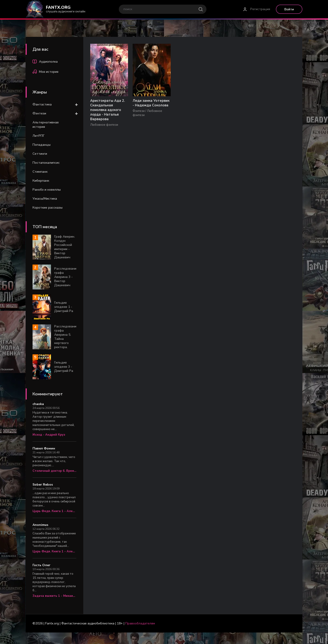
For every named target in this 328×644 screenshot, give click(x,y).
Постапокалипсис (46, 163)
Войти (289, 9)
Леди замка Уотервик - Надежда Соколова (151, 103)
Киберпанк (41, 181)
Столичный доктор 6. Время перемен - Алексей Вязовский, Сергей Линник (54, 471)
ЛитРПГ (39, 136)
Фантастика (42, 104)
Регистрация (260, 9)
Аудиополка (45, 62)
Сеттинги (40, 154)
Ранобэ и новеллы (47, 190)
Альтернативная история (46, 125)
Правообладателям (140, 623)
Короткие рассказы (48, 208)
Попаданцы (42, 145)
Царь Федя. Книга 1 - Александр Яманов (54, 511)
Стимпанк (40, 172)
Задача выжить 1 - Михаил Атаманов (54, 596)
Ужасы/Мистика (45, 199)
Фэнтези (39, 113)
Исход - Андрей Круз (49, 435)
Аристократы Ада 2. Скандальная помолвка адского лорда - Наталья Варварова (107, 110)
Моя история (45, 72)
